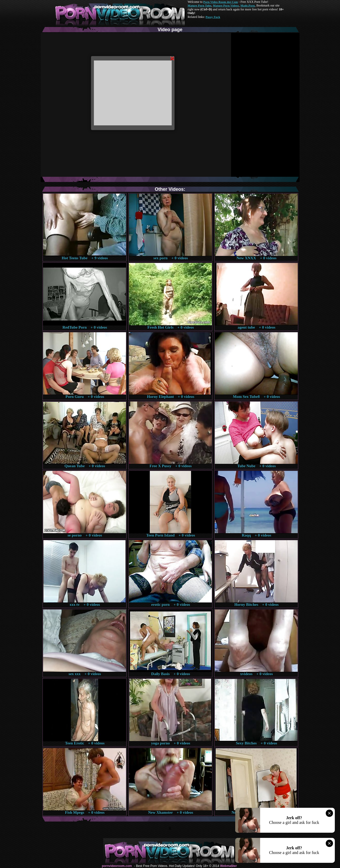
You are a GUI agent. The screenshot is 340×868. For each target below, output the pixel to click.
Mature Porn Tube (200, 5)
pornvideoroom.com (117, 866)
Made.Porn (248, 5)
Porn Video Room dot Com (221, 2)
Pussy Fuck (213, 17)
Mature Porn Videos (226, 5)
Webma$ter (228, 866)
